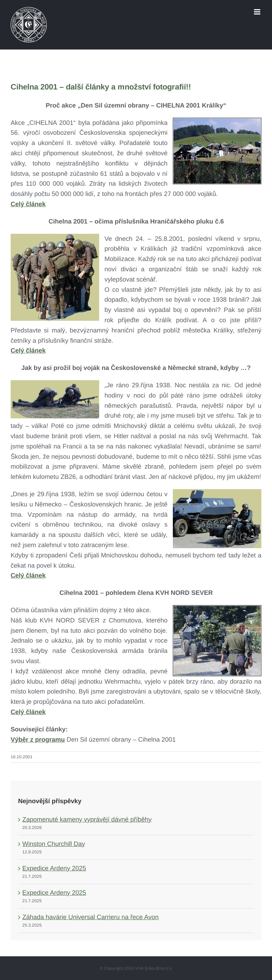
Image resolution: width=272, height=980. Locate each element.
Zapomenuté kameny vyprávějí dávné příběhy (87, 819)
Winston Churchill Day (54, 844)
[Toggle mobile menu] (258, 12)
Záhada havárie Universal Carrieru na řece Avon (90, 917)
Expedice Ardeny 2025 (54, 868)
